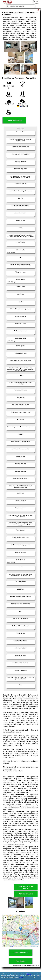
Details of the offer (20, 953)
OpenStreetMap (34, 946)
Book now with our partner (26, 887)
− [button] (5, 921)
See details (21, 961)
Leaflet (26, 946)
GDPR (21, 978)
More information (26, 894)
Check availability (14, 121)
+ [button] (5, 918)
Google (29, 974)
